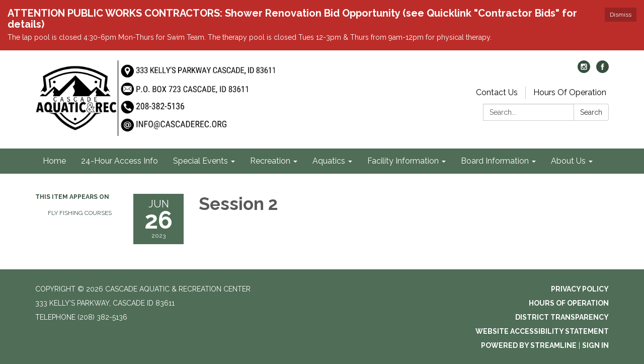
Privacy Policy (580, 289)
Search (591, 112)
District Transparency (562, 317)
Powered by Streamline (529, 345)
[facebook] (602, 70)
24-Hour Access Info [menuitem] (119, 161)
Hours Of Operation (570, 92)
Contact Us (497, 92)
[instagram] (584, 70)
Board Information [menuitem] (495, 161)
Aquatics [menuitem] (329, 161)
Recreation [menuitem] (270, 161)
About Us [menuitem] (568, 161)
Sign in (595, 345)
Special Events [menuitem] (200, 161)
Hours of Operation (569, 303)
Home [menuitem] (54, 161)
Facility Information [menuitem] (403, 161)
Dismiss (621, 15)
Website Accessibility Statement (542, 331)
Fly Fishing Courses (80, 213)
